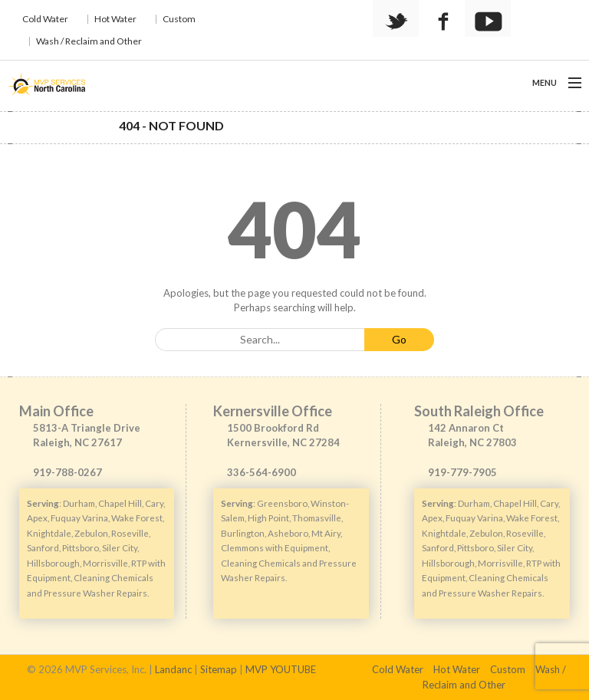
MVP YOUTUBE (281, 669)
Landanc (173, 669)
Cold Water (45, 19)
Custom (179, 19)
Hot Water (115, 19)
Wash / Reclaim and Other (89, 41)
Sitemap (219, 669)
